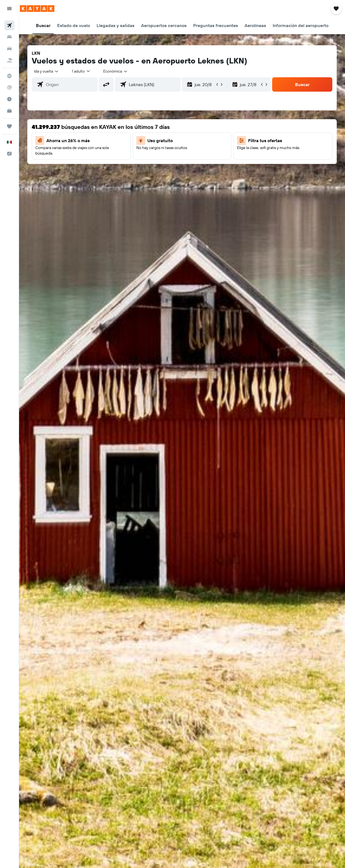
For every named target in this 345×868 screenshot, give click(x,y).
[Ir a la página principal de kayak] (37, 9)
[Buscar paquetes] (9, 60)
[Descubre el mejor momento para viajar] (9, 99)
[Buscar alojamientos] (9, 37)
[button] (9, 9)
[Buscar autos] (9, 49)
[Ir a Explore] (9, 76)
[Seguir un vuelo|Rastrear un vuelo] (9, 87)
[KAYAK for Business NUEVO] (9, 111)
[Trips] (9, 126)
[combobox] (116, 71)
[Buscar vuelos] (9, 25)
